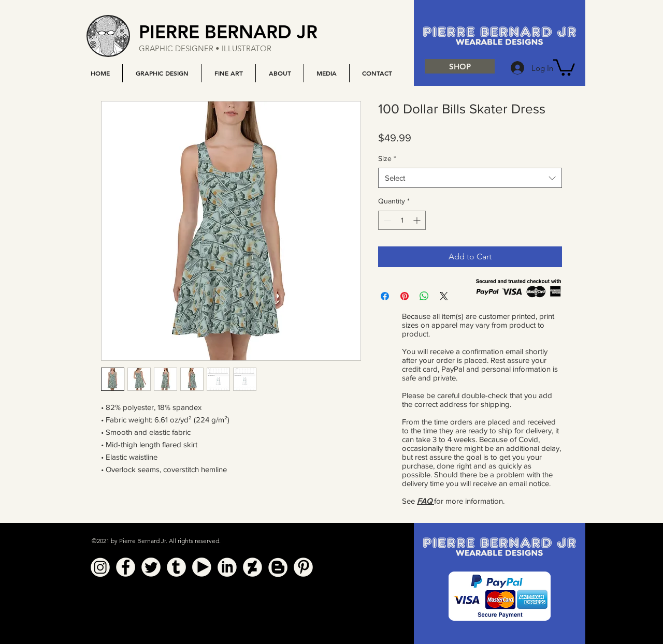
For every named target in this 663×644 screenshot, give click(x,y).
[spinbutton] (402, 220)
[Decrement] (386, 220)
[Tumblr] (176, 567)
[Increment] (418, 220)
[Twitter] (151, 567)
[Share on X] (444, 296)
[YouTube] (202, 567)
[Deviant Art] (253, 567)
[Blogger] (278, 567)
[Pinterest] (303, 567)
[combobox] (470, 178)
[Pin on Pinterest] (405, 296)
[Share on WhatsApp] (424, 296)
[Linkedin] (227, 567)
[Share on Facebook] (385, 296)
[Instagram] (100, 567)
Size (387, 158)
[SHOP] (460, 66)
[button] (162, 73)
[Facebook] (126, 567)
